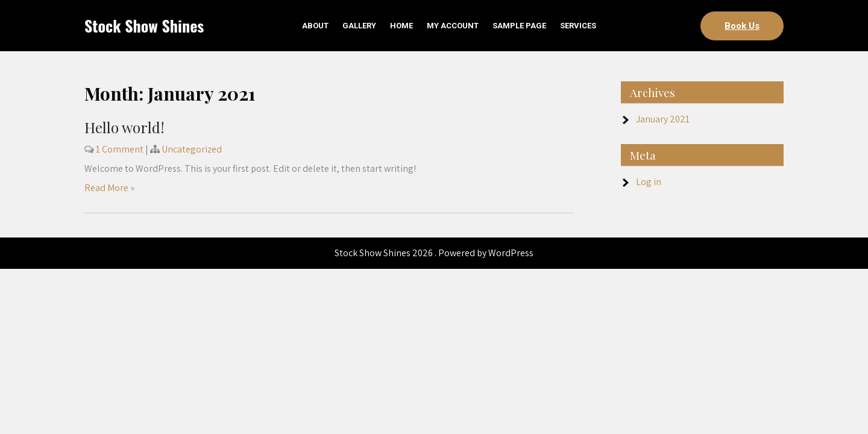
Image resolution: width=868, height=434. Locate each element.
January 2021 (663, 119)
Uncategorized (192, 149)
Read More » (109, 188)
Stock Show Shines (144, 26)
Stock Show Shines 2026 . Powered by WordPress (434, 253)
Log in (649, 182)
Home (401, 26)
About (315, 26)
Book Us (742, 26)
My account (453, 26)
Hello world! (124, 127)
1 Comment (120, 149)
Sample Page (519, 26)
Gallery (359, 26)
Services (578, 26)
